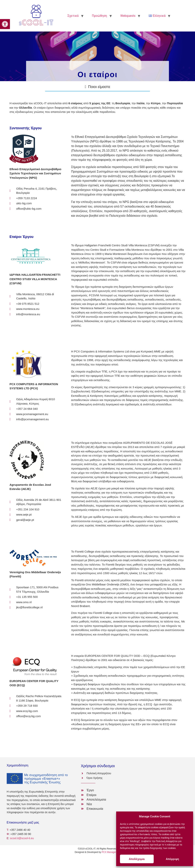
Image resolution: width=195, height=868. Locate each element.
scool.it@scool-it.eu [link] (22, 838)
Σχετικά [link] (73, 16)
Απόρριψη (172, 859)
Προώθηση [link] (99, 16)
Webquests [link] (128, 16)
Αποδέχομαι (137, 859)
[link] (5, 24)
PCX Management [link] (111, 852)
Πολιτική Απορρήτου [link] (167, 841)
